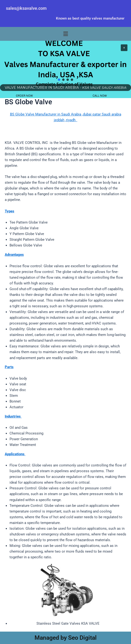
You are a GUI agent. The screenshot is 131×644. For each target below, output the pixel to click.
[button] (65, 34)
